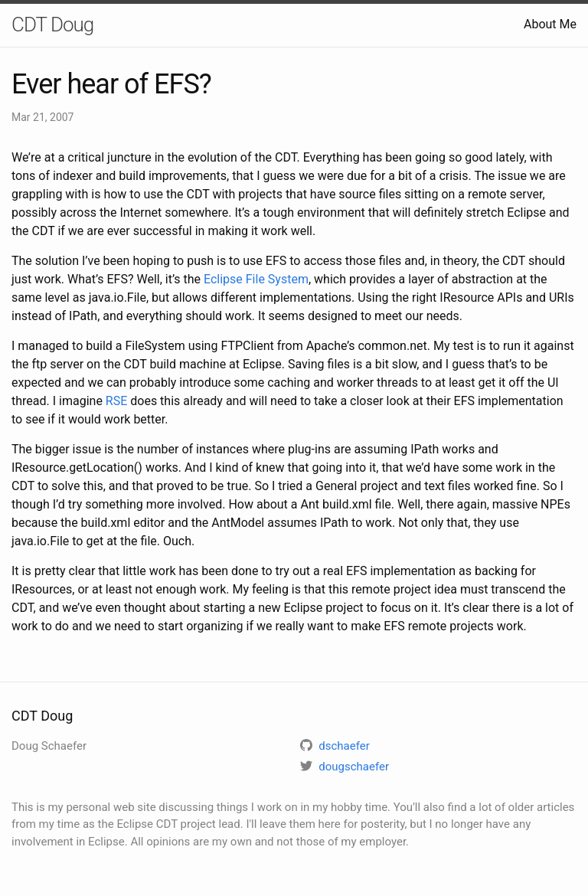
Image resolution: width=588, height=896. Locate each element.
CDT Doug (52, 25)
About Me (550, 24)
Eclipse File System (256, 279)
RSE (116, 401)
